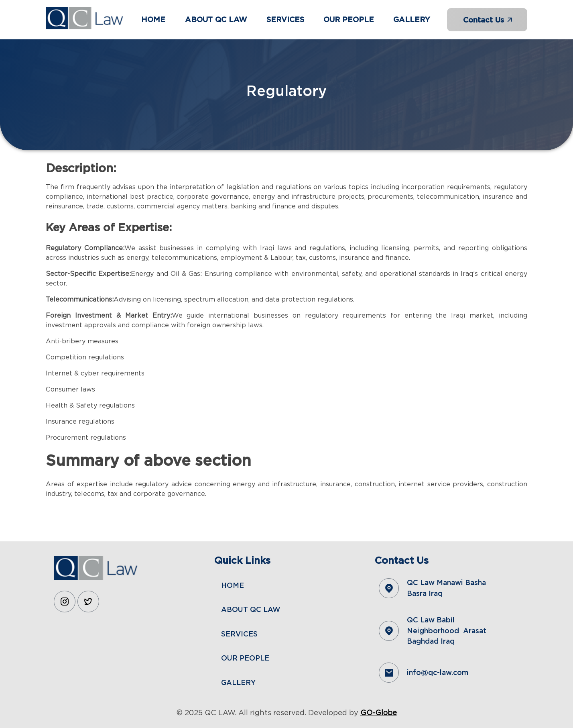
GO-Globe (379, 713)
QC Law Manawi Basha (447, 582)
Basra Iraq (425, 593)
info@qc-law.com (438, 672)
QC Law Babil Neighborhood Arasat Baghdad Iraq (447, 630)
